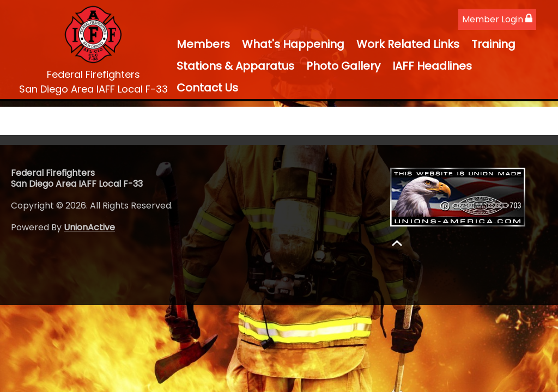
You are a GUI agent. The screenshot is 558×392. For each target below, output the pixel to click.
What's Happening (293, 44)
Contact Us (207, 88)
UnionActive (89, 227)
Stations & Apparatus (235, 66)
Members (203, 44)
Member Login (497, 19)
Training (493, 44)
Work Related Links (408, 44)
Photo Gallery (343, 66)
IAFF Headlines (432, 66)
